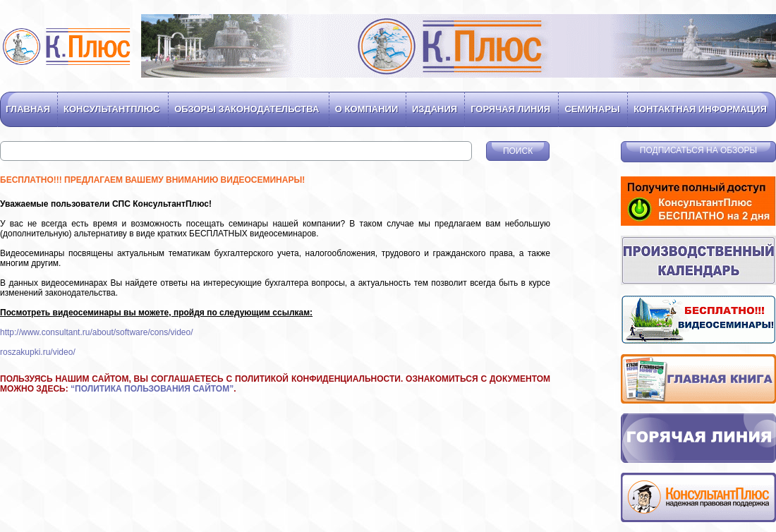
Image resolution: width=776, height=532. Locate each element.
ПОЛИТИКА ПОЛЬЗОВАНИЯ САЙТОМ (152, 389)
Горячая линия (510, 109)
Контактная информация (700, 109)
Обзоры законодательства (247, 109)
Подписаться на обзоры (698, 150)
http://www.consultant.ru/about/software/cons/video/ (96, 332)
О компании (366, 109)
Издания (435, 109)
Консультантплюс (111, 109)
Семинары (592, 109)
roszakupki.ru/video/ (38, 352)
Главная (28, 109)
